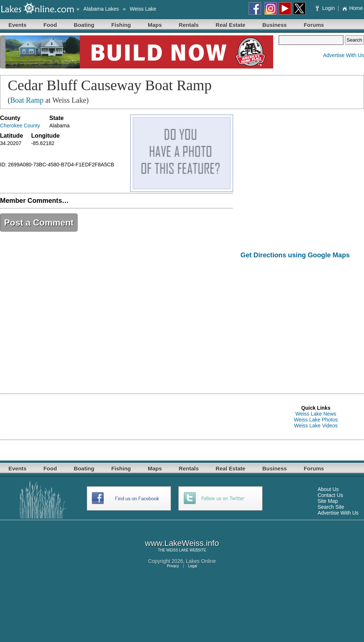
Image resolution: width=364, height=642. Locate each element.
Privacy (173, 566)
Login (326, 8)
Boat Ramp (27, 100)
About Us (328, 489)
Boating (84, 25)
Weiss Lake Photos (316, 420)
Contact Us (330, 495)
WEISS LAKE (177, 550)
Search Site (331, 507)
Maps (155, 25)
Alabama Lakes (101, 9)
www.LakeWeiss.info (182, 543)
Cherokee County (20, 126)
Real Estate (231, 25)
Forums (314, 25)
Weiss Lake (143, 9)
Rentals (189, 25)
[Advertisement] (302, 321)
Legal (193, 566)
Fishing (121, 25)
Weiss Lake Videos (316, 426)
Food (50, 25)
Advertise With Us (344, 55)
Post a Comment (39, 223)
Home (352, 8)
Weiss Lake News (316, 414)
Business (274, 25)
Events (17, 25)
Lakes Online (201, 561)
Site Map (328, 501)
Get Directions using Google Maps (295, 255)
